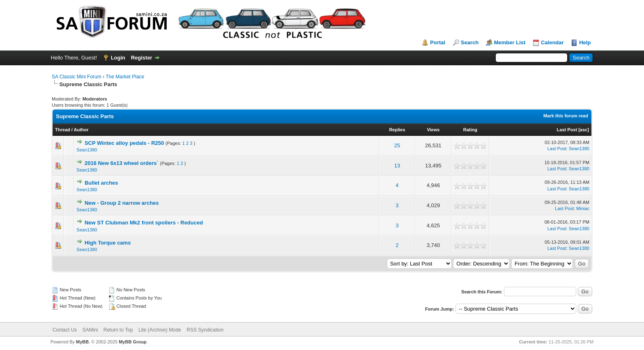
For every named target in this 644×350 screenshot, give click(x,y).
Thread (63, 130)
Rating (470, 130)
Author (81, 130)
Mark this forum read (566, 116)
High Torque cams (108, 243)
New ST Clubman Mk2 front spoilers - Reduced (144, 223)
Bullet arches (101, 183)
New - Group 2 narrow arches (122, 203)
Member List (510, 42)
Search (470, 42)
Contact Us (65, 330)
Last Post (567, 130)
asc (584, 130)
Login (118, 58)
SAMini (90, 330)
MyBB (82, 342)
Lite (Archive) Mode (160, 330)
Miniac (583, 208)
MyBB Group (132, 342)
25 (397, 145)
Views (433, 130)
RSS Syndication (205, 330)
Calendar (552, 42)
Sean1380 (87, 150)
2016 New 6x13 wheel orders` (122, 163)
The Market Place (125, 77)
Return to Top (118, 330)
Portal (438, 42)
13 (397, 166)
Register (142, 58)
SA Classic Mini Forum (77, 77)
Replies (397, 130)
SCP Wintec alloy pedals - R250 (124, 143)
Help (585, 42)
